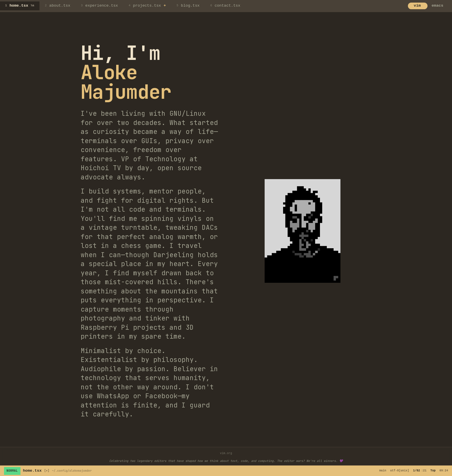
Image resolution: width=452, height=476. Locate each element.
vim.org (226, 453)
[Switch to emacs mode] (427, 6)
